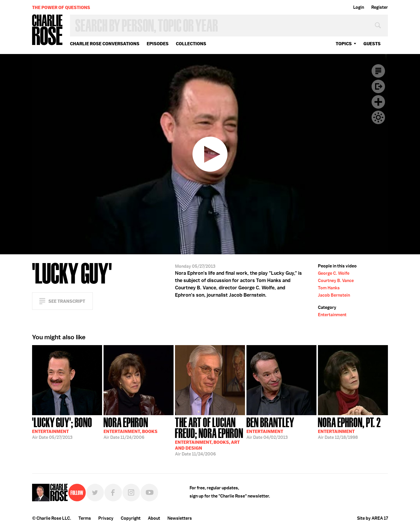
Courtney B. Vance (336, 281)
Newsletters (180, 518)
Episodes (158, 44)
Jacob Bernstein (334, 295)
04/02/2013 (270, 428)
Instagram (131, 493)
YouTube (149, 493)
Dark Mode (378, 117)
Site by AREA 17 (372, 518)
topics (344, 44)
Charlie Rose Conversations (105, 44)
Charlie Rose (48, 30)
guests (372, 44)
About (154, 518)
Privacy (106, 518)
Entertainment (332, 315)
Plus (378, 102)
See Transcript (67, 301)
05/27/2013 (62, 428)
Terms (85, 518)
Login (359, 7)
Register (380, 7)
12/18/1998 (349, 428)
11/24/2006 (131, 428)
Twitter (95, 493)
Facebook (113, 493)
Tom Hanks (329, 288)
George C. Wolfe (334, 273)
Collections (191, 44)
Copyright (131, 518)
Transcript (378, 71)
